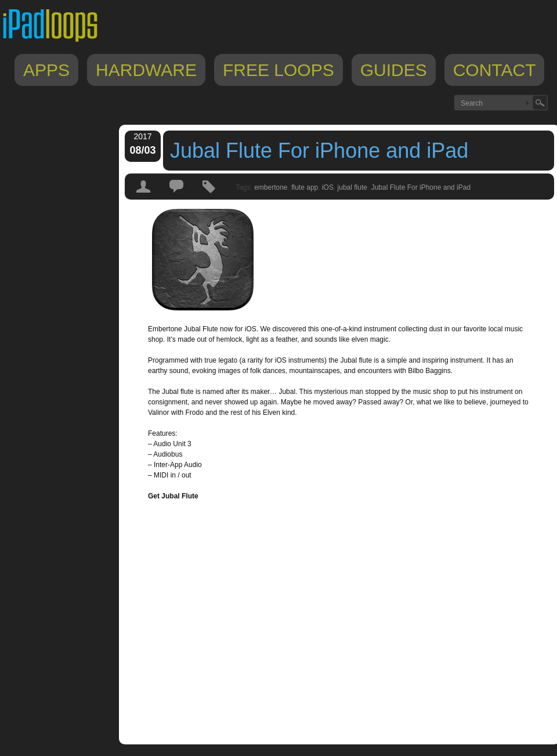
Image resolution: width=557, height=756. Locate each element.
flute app (305, 187)
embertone (271, 187)
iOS (328, 187)
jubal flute (352, 187)
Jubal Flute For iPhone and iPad (319, 151)
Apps (46, 70)
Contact (495, 70)
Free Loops (278, 70)
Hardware (146, 70)
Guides (394, 70)
